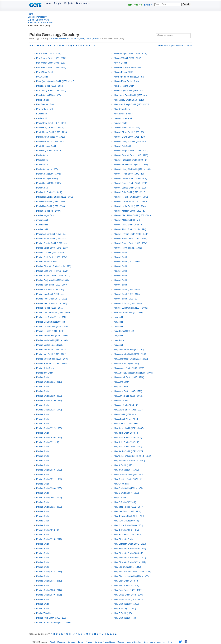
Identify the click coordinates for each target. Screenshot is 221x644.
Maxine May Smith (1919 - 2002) (51, 354)
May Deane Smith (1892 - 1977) (129, 507)
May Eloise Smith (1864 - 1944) (128, 595)
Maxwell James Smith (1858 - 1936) (130, 183)
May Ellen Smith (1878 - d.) (126, 581)
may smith (119, 317)
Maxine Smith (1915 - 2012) (49, 539)
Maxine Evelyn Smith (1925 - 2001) (52, 280)
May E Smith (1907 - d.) (125, 618)
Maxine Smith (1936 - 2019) (49, 581)
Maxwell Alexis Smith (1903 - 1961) (130, 132)
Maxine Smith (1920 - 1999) (49, 438)
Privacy (89, 642)
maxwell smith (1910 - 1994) (127, 128)
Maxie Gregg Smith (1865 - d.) (50, 128)
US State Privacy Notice (105, 642)
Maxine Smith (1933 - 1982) (49, 470)
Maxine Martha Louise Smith (49, 345)
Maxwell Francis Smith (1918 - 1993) (131, 165)
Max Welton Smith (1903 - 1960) (51, 67)
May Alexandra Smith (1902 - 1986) (130, 354)
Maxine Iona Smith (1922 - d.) (50, 294)
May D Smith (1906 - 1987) (126, 530)
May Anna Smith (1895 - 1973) (128, 391)
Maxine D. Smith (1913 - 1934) (50, 253)
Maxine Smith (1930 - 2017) (49, 590)
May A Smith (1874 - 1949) (126, 419)
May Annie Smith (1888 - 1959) (128, 396)
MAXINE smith (121, 63)
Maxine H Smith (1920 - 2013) (50, 289)
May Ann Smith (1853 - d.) (126, 405)
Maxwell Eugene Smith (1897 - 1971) (131, 151)
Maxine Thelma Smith (124, 86)
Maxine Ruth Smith (45, 368)
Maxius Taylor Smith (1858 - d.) (128, 91)
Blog (146, 642)
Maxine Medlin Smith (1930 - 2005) (52, 359)
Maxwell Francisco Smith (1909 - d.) (130, 160)
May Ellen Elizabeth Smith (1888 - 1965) (133, 572)
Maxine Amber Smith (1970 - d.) (51, 234)
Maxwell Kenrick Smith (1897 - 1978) (131, 197)
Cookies (121, 642)
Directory (61, 642)
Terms (80, 642)
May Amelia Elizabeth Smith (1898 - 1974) (133, 373)
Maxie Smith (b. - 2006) (47, 169)
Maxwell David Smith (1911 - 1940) (130, 137)
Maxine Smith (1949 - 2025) (49, 595)
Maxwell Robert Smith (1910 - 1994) (131, 239)
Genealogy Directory (37, 17)
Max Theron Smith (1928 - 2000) (51, 58)
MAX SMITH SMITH (123, 114)
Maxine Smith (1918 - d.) (48, 530)
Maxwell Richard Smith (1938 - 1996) (131, 234)
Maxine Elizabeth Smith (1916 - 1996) (54, 266)
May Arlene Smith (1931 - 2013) (129, 410)
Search (186, 4)
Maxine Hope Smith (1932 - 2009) (52, 285)
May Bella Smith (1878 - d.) (126, 433)
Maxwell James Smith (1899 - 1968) (130, 178)
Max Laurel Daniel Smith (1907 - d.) (130, 95)
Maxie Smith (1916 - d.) (47, 178)
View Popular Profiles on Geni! (175, 46)
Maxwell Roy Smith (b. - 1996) (128, 248)
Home (48, 3)
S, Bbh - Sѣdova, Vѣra (38, 20)
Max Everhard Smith (46, 104)
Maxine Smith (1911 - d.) (48, 442)
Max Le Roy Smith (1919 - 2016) (129, 100)
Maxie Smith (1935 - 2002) (48, 183)
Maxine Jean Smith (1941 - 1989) (52, 299)
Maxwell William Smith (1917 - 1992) (131, 308)
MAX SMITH (42, 77)
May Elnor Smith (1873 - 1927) (128, 590)
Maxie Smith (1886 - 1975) (48, 174)
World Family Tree (158, 642)
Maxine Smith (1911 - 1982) (49, 479)
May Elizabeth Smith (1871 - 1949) (130, 562)
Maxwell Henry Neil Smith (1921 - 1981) (132, 169)
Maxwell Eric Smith (123, 146)
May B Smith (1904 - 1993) (126, 470)
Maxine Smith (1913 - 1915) (49, 572)
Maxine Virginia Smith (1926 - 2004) (130, 54)
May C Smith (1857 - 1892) (126, 493)
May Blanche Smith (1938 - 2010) (129, 461)
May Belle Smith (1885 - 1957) (128, 438)
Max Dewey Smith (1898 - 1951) (51, 91)
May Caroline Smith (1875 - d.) (128, 479)
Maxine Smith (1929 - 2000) (49, 396)
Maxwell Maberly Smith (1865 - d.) (130, 211)
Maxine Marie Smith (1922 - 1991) (52, 340)
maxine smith (42, 220)
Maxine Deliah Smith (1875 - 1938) (52, 248)
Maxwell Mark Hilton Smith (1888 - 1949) (133, 215)
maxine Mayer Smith (46, 215)
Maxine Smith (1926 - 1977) (49, 410)
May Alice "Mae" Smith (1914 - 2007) (131, 359)
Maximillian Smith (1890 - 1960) (51, 206)
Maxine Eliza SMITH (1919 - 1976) (52, 271)
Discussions (83, 3)
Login (147, 5)
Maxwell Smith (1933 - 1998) (127, 289)
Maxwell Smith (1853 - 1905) (127, 294)
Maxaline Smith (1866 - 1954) (50, 86)
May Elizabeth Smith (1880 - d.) (128, 553)
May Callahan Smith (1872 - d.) (128, 474)
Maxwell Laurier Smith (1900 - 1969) (131, 202)
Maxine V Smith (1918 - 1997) (128, 58)
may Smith (119, 340)
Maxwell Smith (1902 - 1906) (127, 262)
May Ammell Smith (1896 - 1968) (129, 377)
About (52, 642)
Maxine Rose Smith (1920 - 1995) (52, 364)
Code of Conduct (134, 642)
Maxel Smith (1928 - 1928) (48, 95)
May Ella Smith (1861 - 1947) (127, 567)
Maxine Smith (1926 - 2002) (49, 507)
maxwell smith (120, 123)
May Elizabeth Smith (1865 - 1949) (130, 549)
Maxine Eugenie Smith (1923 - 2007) (53, 276)
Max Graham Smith (45, 109)
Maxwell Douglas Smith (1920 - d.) (130, 142)
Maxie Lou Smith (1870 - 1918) (51, 137)
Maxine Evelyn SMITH (124, 72)
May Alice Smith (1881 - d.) (126, 364)
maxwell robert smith (123, 118)
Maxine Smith (43, 377)
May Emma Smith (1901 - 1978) (129, 599)
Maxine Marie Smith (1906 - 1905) (52, 336)
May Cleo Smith (121, 484)
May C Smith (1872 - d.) (125, 502)
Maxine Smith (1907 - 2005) (49, 498)
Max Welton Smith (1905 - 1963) (51, 63)
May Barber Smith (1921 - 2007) (129, 428)
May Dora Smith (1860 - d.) (126, 521)
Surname (72, 642)
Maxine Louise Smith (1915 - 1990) (52, 327)
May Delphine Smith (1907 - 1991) (130, 516)
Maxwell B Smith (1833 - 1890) (128, 303)
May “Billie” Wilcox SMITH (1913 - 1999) (132, 456)
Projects (69, 3)
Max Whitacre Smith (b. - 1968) (128, 313)
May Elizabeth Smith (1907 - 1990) (130, 558)
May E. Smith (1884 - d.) (125, 613)
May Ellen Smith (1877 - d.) (126, 585)
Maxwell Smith (121, 253)
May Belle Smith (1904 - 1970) (128, 447)
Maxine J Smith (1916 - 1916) (50, 308)
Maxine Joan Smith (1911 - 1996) (52, 303)
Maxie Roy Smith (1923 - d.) (49, 151)
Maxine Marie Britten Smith (126, 81)
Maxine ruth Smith (45, 373)
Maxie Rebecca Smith (46, 146)
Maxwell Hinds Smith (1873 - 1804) (130, 174)
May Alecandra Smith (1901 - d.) (129, 350)
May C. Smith (120, 498)
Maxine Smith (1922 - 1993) (49, 428)
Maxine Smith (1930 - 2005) (49, 488)
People (58, 3)
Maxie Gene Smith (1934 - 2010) (51, 123)
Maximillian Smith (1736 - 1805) (51, 202)
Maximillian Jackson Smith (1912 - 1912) (55, 197)
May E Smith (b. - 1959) (125, 609)
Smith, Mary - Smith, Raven (40, 23)
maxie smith (42, 114)
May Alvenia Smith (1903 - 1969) (129, 368)
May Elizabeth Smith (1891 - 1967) (130, 544)
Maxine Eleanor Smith (46, 262)
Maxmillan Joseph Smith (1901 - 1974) (132, 104)
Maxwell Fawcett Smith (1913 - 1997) (131, 155)
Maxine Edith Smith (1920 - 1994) (52, 257)
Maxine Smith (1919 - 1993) (49, 400)
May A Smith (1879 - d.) (125, 414)
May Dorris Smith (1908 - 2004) (128, 525)
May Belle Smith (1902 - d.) (126, 442)
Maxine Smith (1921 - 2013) (49, 382)
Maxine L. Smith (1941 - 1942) (50, 331)
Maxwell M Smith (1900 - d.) (127, 220)
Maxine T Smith (43, 613)
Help (170, 642)
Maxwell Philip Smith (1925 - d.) (129, 225)
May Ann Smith (121, 400)
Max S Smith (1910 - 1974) (49, 54)
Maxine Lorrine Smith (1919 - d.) (129, 77)
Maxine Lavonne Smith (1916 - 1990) (53, 313)
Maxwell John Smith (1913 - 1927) (130, 192)
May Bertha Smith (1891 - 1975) (129, 451)
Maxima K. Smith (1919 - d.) (49, 192)
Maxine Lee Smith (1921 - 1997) (51, 317)
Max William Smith (45, 72)
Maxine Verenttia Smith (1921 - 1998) (53, 623)
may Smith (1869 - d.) (124, 331)
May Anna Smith (121, 382)
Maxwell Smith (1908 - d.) (126, 299)
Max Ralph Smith (122, 109)
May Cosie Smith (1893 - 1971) (128, 488)
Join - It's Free (135, 5)
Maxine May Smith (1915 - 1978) (51, 350)
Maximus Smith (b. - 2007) (48, 211)
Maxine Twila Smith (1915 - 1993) (52, 618)
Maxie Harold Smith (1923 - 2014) (52, 132)
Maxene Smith (43, 100)
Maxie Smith (42, 155)
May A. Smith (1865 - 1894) (127, 424)
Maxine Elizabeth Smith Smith (128, 67)
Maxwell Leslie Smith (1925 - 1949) (130, 206)
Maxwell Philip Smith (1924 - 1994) (130, 229)
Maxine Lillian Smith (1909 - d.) (51, 322)
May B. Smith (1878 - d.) (125, 465)
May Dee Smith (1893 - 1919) (128, 511)
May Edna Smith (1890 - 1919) (128, 535)
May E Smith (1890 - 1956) (126, 604)
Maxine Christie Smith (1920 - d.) (51, 243)
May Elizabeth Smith (123, 539)
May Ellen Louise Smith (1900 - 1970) (131, 576)
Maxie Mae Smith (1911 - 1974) (51, 142)
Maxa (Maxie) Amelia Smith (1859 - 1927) (55, 81)
